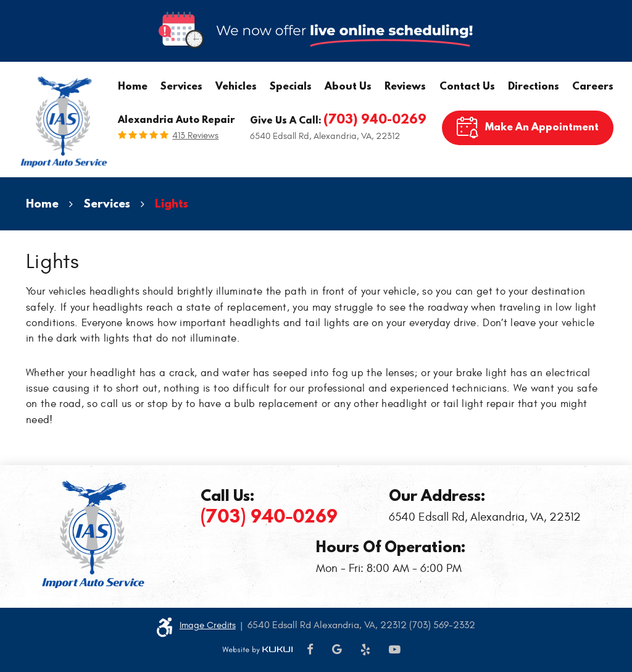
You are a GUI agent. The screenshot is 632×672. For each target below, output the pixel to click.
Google (337, 650)
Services (181, 86)
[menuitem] (133, 86)
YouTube (395, 650)
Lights (172, 203)
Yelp (365, 650)
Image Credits (208, 625)
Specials (291, 86)
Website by (257, 650)
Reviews (405, 86)
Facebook (310, 650)
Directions (534, 86)
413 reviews (195, 136)
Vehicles (236, 86)
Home (133, 86)
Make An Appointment (542, 126)
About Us (348, 86)
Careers (593, 86)
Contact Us (467, 86)
